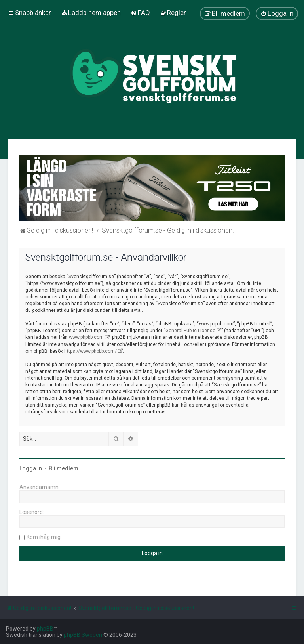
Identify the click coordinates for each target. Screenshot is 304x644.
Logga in (31, 468)
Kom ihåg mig (44, 537)
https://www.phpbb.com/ (90, 351)
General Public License (190, 331)
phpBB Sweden (83, 635)
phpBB (45, 629)
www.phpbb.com (86, 337)
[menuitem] (91, 13)
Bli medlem (64, 468)
